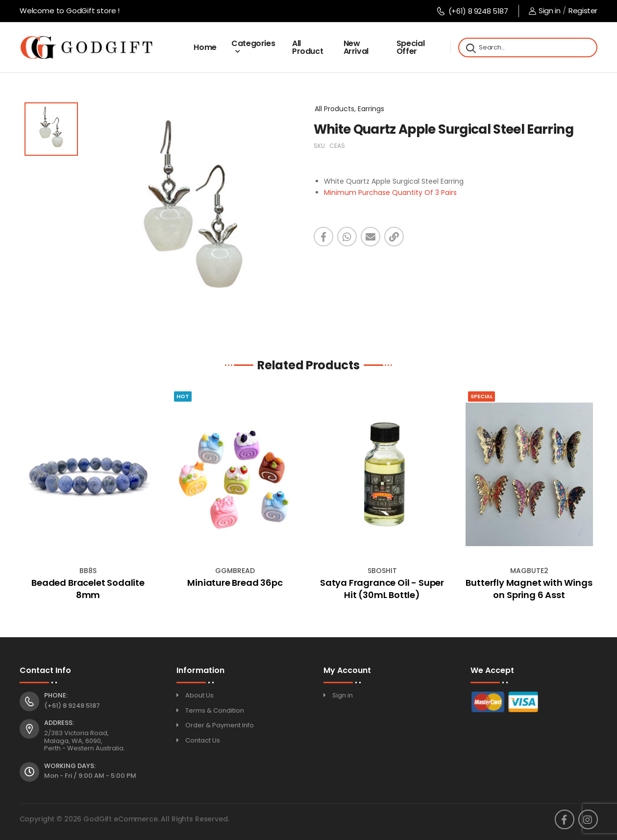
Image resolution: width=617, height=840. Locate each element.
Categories (253, 43)
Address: (59, 723)
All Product (308, 47)
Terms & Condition (215, 710)
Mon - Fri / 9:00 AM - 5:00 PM (90, 776)
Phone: (56, 696)
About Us (199, 695)
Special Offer (411, 47)
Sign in (544, 11)
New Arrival (356, 47)
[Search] (470, 48)
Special (481, 396)
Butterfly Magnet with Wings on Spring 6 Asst (529, 589)
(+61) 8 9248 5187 (472, 11)
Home (205, 47)
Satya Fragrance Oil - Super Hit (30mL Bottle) (382, 589)
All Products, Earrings (349, 109)
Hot (183, 396)
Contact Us (203, 740)
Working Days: (70, 766)
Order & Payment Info (220, 725)
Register (583, 11)
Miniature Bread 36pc (235, 583)
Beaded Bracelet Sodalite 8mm (88, 589)
